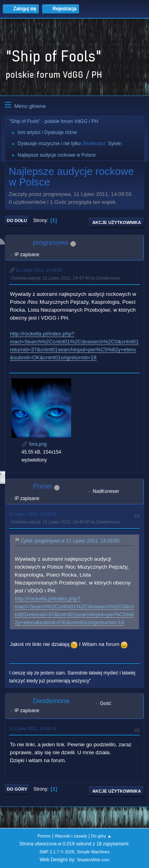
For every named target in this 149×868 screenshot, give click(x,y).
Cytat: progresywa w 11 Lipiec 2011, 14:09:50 (70, 541)
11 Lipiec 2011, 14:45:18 (33, 728)
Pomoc (44, 836)
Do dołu (17, 220)
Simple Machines (93, 852)
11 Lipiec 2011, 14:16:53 (33, 514)
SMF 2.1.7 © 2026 (57, 852)
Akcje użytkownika (117, 222)
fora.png (34, 444)
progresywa (50, 242)
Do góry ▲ (101, 836)
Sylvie (114, 144)
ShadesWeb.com (93, 860)
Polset (42, 486)
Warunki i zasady (71, 836)
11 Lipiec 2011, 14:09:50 (39, 270)
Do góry (17, 789)
